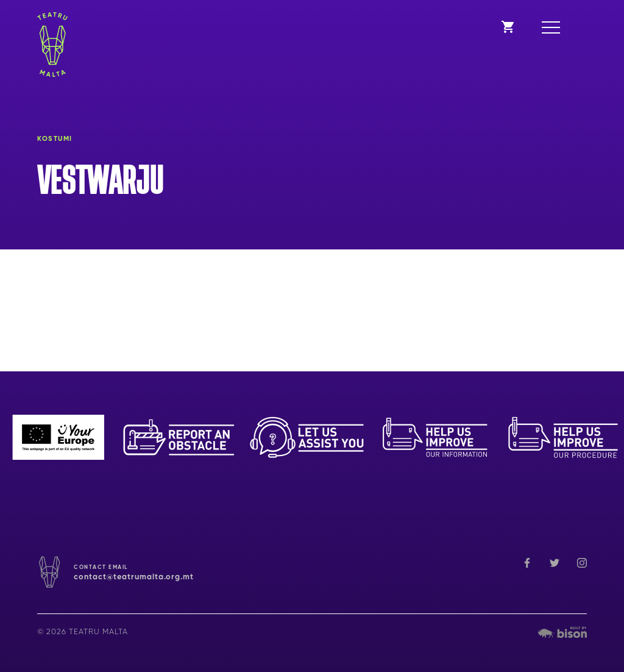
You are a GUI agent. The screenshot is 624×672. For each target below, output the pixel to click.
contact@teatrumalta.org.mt (134, 577)
